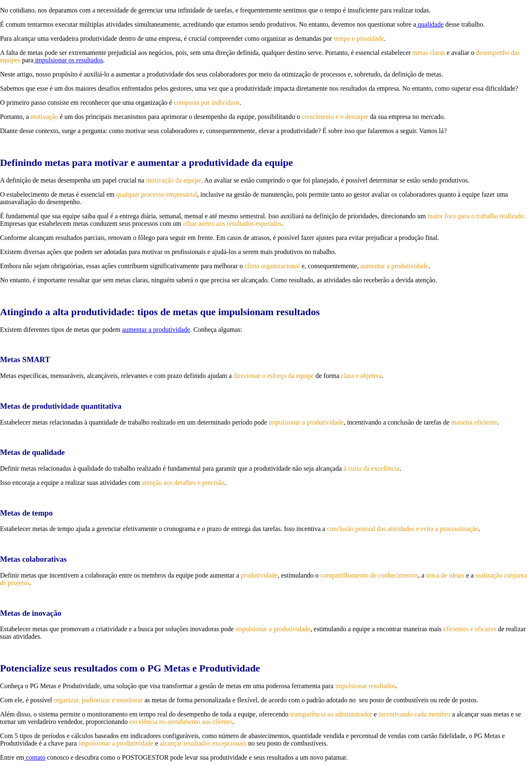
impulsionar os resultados (68, 60)
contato (35, 757)
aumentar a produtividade (156, 330)
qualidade (430, 24)
